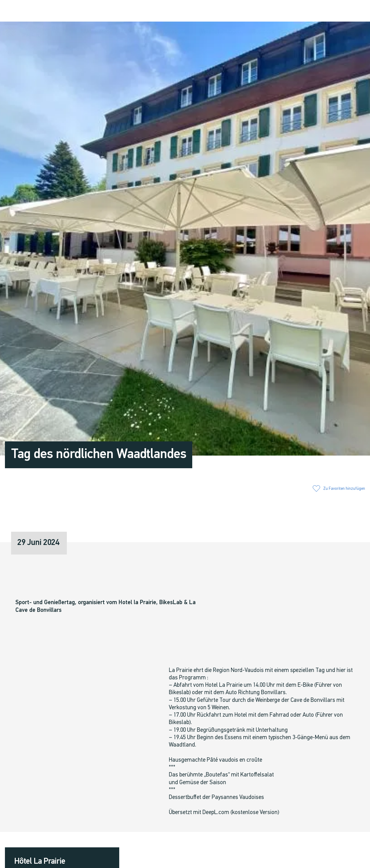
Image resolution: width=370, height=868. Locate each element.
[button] (297, 11)
